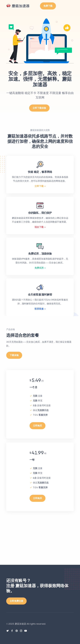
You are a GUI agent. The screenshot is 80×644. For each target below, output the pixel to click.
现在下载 (39, 227)
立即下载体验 (39, 108)
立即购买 (37, 426)
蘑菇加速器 (20, 624)
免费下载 (48, 6)
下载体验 (14, 355)
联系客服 (39, 309)
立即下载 (39, 186)
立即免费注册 (16, 601)
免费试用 (39, 268)
